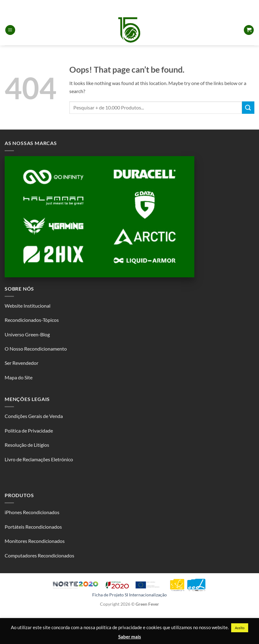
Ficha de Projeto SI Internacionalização (129, 595)
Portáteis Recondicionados (33, 527)
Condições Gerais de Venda (34, 416)
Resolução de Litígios (27, 445)
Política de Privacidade (29, 431)
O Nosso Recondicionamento (36, 349)
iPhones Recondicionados (32, 512)
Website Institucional (28, 306)
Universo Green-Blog (27, 334)
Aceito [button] (240, 628)
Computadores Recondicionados (39, 555)
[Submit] (248, 107)
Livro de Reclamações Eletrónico (39, 459)
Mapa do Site (19, 377)
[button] (10, 30)
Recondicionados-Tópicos (32, 320)
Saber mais (130, 637)
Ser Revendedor (22, 363)
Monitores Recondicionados (35, 541)
